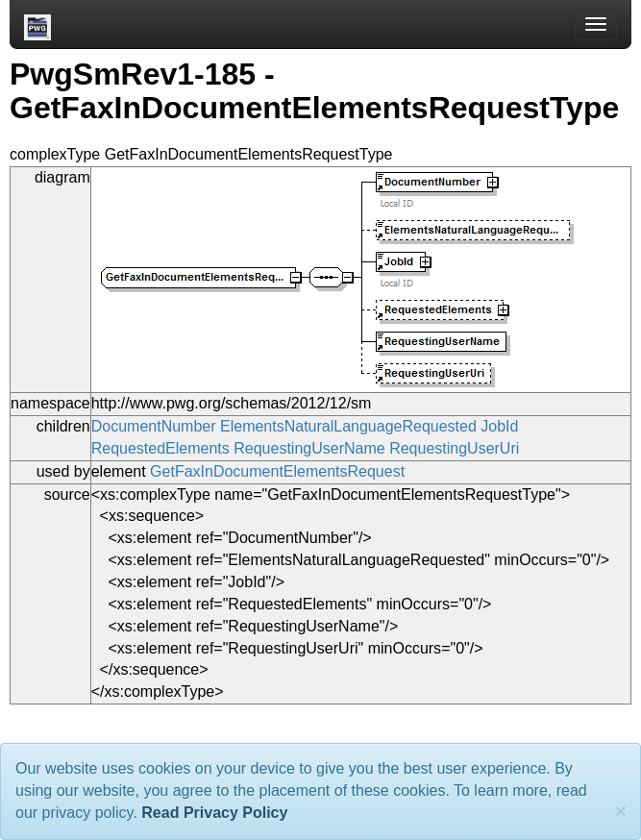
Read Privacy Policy (214, 813)
